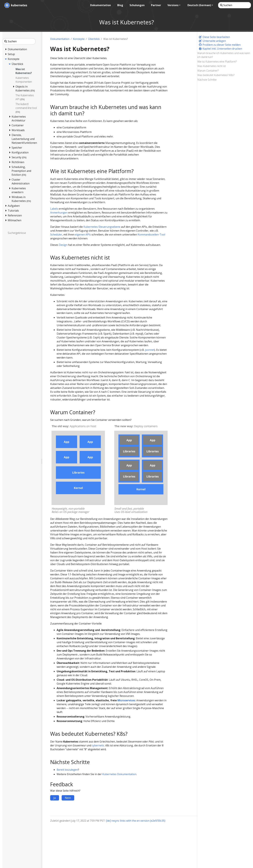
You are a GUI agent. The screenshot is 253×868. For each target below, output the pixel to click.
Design (63, 245)
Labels (54, 209)
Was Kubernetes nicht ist (212, 66)
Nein (68, 798)
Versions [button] (172, 5)
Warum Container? (208, 71)
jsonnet (150, 350)
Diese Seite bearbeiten (214, 37)
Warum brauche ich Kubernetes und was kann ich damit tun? (224, 55)
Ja (55, 798)
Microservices (126, 700)
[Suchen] (234, 5)
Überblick (94, 39)
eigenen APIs (83, 234)
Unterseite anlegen (212, 41)
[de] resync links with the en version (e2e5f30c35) (136, 821)
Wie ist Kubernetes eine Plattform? (217, 62)
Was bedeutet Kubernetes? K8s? (216, 75)
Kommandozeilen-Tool (151, 234)
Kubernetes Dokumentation (119, 774)
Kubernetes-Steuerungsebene (102, 227)
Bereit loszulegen (67, 770)
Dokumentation (60, 39)
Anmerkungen (59, 213)
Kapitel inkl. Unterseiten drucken (220, 49)
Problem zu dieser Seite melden (220, 45)
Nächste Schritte (207, 80)
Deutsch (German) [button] (199, 5)
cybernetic (98, 745)
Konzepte (79, 39)
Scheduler (56, 234)
